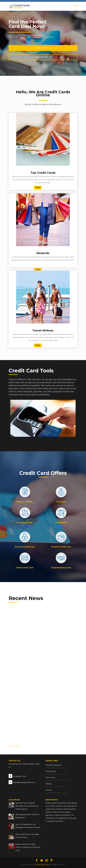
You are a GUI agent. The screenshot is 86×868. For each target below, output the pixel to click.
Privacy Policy (51, 772)
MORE (38, 188)
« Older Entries (14, 746)
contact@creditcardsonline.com (24, 783)
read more (15, 668)
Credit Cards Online (42, 865)
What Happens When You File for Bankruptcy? (61, 632)
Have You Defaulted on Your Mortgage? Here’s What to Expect (23, 704)
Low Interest (42, 57)
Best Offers (42, 48)
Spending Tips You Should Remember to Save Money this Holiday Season (25, 634)
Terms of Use (50, 778)
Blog (24, 640)
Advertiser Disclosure (54, 765)
